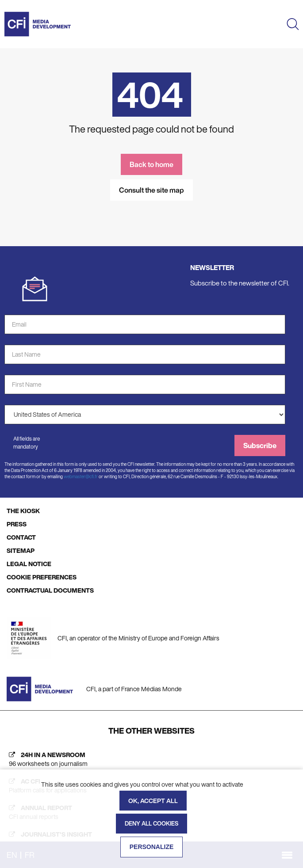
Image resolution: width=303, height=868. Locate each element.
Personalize (152, 847)
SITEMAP (21, 550)
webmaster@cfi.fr (81, 477)
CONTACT (21, 537)
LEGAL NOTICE (29, 564)
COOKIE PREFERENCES (42, 577)
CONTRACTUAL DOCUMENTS (50, 590)
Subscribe (260, 445)
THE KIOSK (23, 511)
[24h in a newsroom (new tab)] (151, 759)
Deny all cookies (151, 824)
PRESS (17, 524)
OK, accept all (153, 801)
